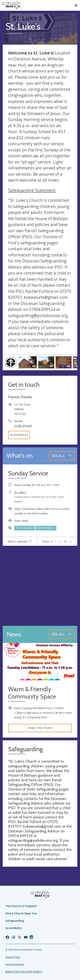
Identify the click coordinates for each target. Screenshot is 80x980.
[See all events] (62, 456)
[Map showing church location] (40, 586)
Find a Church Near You (21, 913)
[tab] (20, 542)
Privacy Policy (13, 957)
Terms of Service (15, 964)
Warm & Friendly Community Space (32, 693)
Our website (19, 435)
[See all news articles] (62, 634)
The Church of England (21, 906)
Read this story (40, 728)
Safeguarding (15, 921)
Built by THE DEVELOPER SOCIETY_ (24, 972)
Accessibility (14, 928)
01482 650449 (23, 426)
